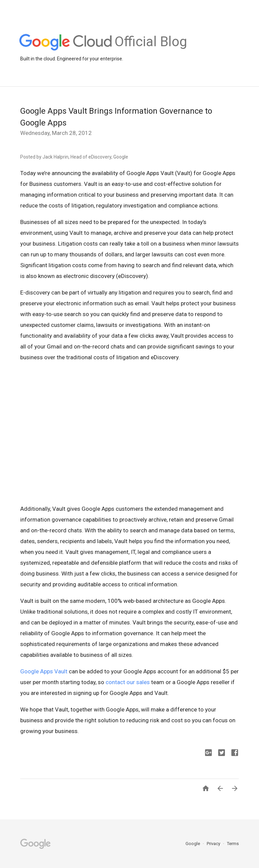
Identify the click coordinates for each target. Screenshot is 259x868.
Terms (233, 844)
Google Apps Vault (44, 671)
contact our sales (128, 682)
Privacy (214, 844)
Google (193, 844)
